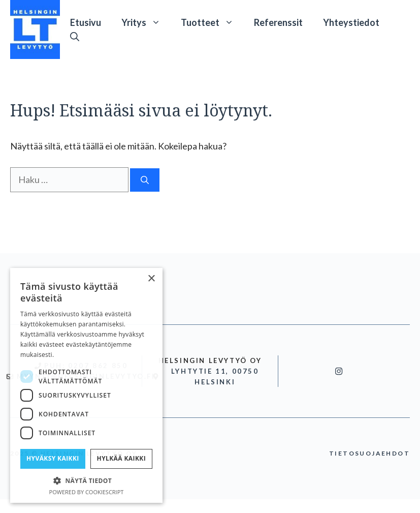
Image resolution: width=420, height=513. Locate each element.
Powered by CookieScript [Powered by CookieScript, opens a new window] (87, 492)
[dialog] (86, 385)
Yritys (146, 22)
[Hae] (145, 180)
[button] (75, 37)
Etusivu (86, 22)
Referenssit (278, 22)
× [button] (151, 279)
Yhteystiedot (351, 22)
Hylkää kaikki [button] (121, 458)
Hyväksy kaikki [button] (53, 458)
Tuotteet (212, 22)
